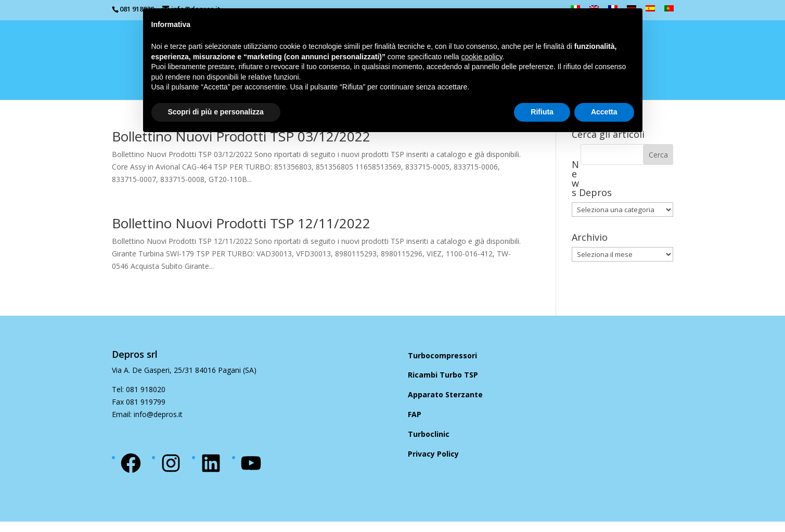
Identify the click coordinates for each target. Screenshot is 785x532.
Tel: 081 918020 (139, 389)
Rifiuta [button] (542, 112)
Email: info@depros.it (147, 414)
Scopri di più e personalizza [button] (216, 112)
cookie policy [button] (481, 57)
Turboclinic (429, 434)
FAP (415, 414)
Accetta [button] (604, 112)
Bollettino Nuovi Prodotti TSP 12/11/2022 (241, 223)
